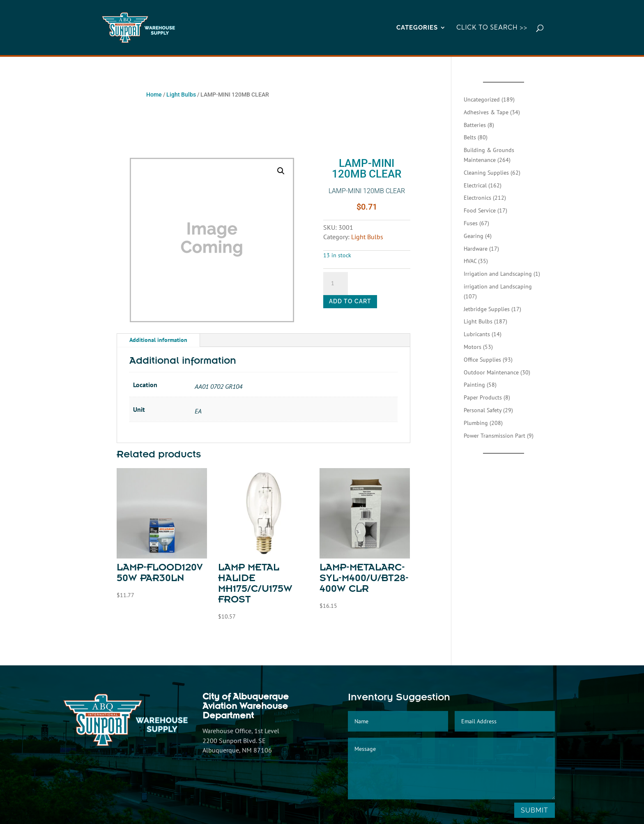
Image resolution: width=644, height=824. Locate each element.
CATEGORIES (417, 28)
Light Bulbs (181, 95)
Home (154, 95)
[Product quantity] (336, 284)
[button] (281, 171)
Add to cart (350, 301)
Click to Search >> (492, 28)
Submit (535, 810)
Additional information (158, 340)
